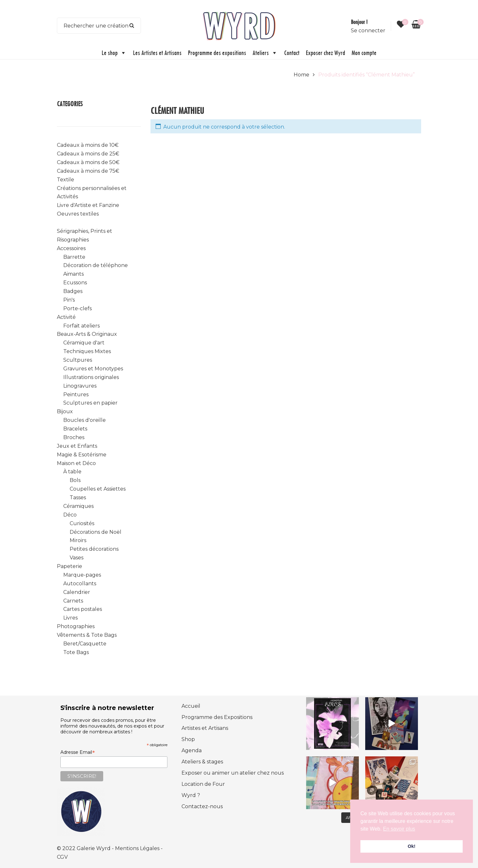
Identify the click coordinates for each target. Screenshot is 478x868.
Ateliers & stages (202, 762)
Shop (188, 739)
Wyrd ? (191, 795)
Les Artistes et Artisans (157, 53)
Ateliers (265, 53)
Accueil (191, 706)
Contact (292, 53)
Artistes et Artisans (205, 728)
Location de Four (203, 784)
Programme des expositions (217, 53)
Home (301, 75)
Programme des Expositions (217, 717)
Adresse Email (78, 752)
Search (132, 26)
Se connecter (368, 31)
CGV (62, 857)
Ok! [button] (412, 846)
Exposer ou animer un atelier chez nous (233, 773)
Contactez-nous (202, 806)
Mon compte (364, 53)
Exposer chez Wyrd (325, 53)
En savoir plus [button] (399, 829)
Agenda (192, 750)
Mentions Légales (138, 848)
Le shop (114, 53)
